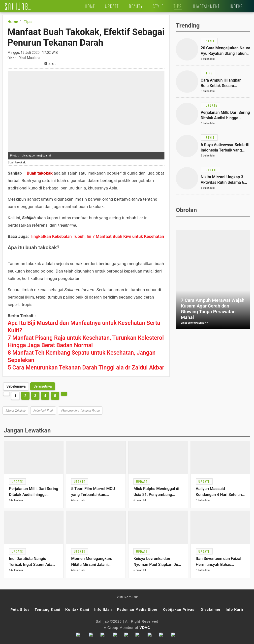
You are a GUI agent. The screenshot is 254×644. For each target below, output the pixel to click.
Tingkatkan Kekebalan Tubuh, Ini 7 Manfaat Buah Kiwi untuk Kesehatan (97, 236)
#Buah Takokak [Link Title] (15, 411)
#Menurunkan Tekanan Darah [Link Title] (80, 411)
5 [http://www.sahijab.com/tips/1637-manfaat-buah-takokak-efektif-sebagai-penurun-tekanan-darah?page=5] (55, 396)
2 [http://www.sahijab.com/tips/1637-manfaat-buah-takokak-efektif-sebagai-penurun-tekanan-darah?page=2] (25, 396)
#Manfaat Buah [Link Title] (43, 411)
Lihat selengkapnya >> (194, 323)
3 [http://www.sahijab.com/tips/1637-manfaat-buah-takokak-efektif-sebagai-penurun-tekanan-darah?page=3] (35, 396)
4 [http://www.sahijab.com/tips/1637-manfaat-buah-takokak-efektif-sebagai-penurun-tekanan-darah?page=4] (45, 396)
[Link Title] (18, 6)
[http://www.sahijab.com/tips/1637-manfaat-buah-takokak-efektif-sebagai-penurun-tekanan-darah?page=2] (43, 386)
